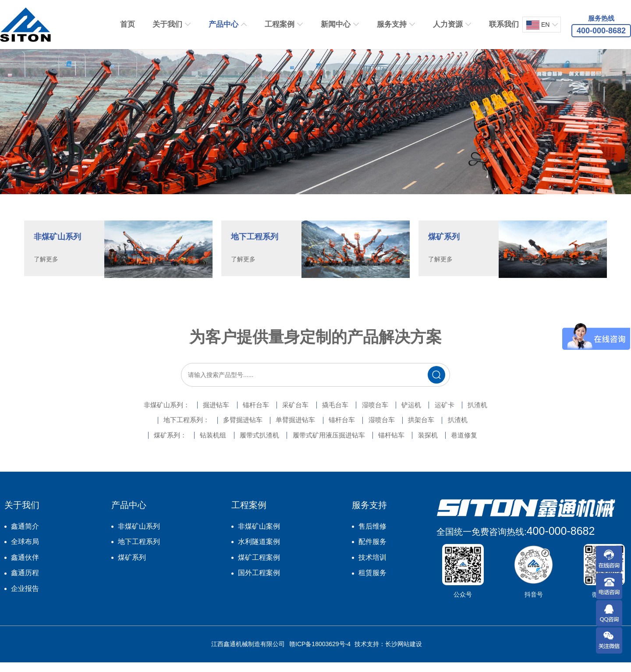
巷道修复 (489, 445)
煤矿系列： (145, 445)
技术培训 (372, 567)
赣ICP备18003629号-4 (320, 654)
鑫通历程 (25, 582)
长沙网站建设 (404, 654)
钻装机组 (196, 445)
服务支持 (392, 24)
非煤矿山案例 (259, 535)
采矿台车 (289, 414)
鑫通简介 (25, 535)
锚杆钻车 (401, 445)
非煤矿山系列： (137, 414)
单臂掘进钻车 (289, 429)
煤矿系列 (132, 567)
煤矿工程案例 (259, 567)
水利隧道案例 (259, 551)
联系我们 (504, 24)
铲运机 (428, 414)
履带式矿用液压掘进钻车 (330, 445)
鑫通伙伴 (25, 567)
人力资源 (448, 24)
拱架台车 (438, 429)
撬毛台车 (337, 414)
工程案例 (280, 24)
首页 (128, 24)
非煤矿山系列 (139, 535)
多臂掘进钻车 (228, 429)
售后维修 (372, 535)
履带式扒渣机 (251, 445)
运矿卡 (468, 414)
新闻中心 (336, 24)
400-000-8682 (561, 540)
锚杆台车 (242, 414)
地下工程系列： (163, 429)
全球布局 (25, 551)
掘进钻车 (195, 414)
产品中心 (223, 24)
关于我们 (167, 24)
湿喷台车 (384, 414)
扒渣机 (508, 414)
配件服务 (372, 551)
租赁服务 (372, 582)
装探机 (445, 445)
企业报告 (25, 598)
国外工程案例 (259, 582)
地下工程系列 (139, 551)
